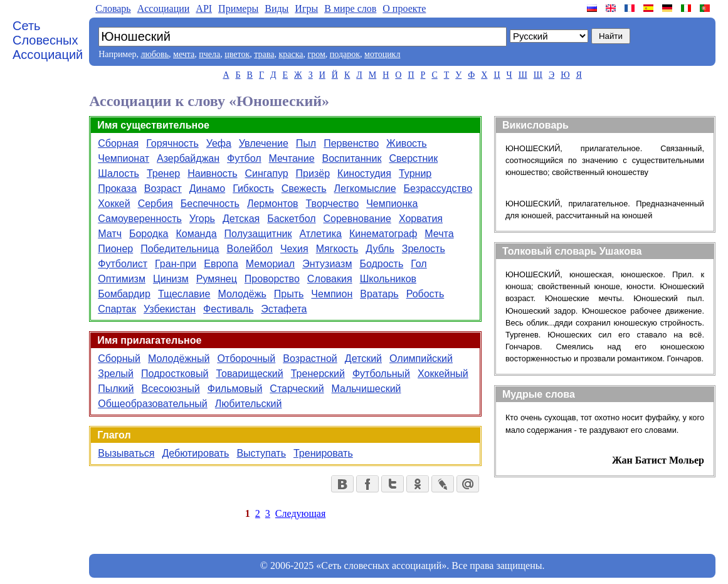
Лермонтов (273, 204)
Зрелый (116, 374)
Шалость (119, 173)
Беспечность (210, 204)
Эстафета (284, 309)
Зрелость (424, 249)
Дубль (380, 249)
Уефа (219, 143)
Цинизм (171, 279)
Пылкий (116, 389)
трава (264, 54)
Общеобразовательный (153, 404)
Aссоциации (164, 8)
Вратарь (379, 294)
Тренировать (323, 453)
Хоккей (114, 204)
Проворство (272, 279)
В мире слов (350, 8)
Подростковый (175, 374)
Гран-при (176, 264)
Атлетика (320, 234)
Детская (241, 219)
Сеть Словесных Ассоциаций (48, 40)
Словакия (330, 279)
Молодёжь (242, 294)
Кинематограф (383, 234)
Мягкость (337, 249)
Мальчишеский (367, 389)
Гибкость (253, 188)
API (204, 8)
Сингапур (267, 173)
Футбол (244, 158)
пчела (209, 54)
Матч (110, 234)
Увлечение (264, 143)
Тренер (163, 173)
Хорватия (421, 219)
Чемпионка (392, 204)
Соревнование (357, 219)
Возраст (163, 188)
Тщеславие (184, 294)
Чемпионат (124, 158)
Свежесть (304, 188)
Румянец (217, 279)
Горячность (172, 143)
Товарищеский (249, 374)
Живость (407, 143)
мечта (184, 54)
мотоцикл (382, 54)
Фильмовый (235, 389)
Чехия (294, 249)
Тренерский (318, 374)
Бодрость (381, 264)
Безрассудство (438, 188)
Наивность (212, 173)
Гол (419, 264)
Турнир (415, 173)
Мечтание (292, 158)
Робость (425, 294)
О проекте (404, 8)
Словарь (113, 8)
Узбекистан (170, 309)
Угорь (202, 219)
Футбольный (381, 374)
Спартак (117, 309)
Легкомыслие (365, 188)
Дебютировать (195, 453)
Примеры (238, 8)
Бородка (149, 234)
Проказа (117, 188)
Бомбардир (124, 294)
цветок (237, 54)
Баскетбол (291, 219)
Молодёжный (179, 358)
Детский (363, 358)
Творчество (333, 204)
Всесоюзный (170, 389)
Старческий (297, 389)
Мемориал (270, 264)
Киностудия (364, 173)
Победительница (180, 249)
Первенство (351, 143)
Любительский (249, 404)
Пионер (115, 249)
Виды (277, 8)
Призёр (313, 173)
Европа (221, 264)
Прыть (289, 294)
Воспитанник (352, 158)
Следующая (300, 513)
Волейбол (249, 249)
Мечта (439, 234)
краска (291, 54)
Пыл (306, 143)
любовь (155, 54)
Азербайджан (188, 158)
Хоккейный (443, 374)
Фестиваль (228, 309)
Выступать (261, 453)
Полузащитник (258, 234)
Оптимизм (122, 279)
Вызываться (126, 453)
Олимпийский (421, 358)
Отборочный (246, 358)
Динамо (207, 188)
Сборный (119, 358)
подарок (345, 54)
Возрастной (310, 358)
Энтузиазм (327, 264)
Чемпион (332, 294)
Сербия (156, 204)
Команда (196, 234)
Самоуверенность (140, 219)
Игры (306, 8)
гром (316, 54)
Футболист (123, 264)
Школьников (388, 279)
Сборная (118, 143)
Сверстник (413, 158)
